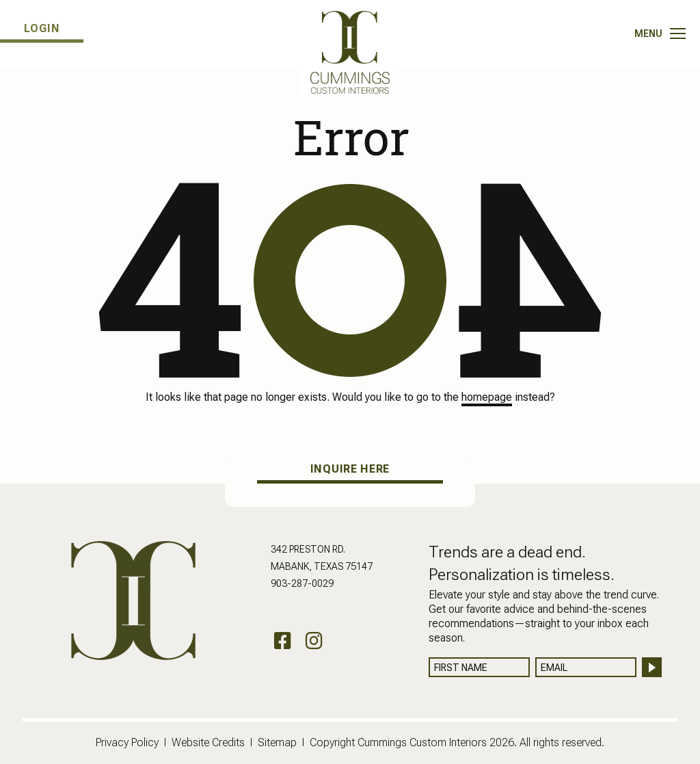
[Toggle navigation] (660, 34)
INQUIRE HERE (350, 469)
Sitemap (277, 742)
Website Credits (208, 742)
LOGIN (42, 28)
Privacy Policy (127, 742)
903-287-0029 (302, 583)
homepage (487, 397)
